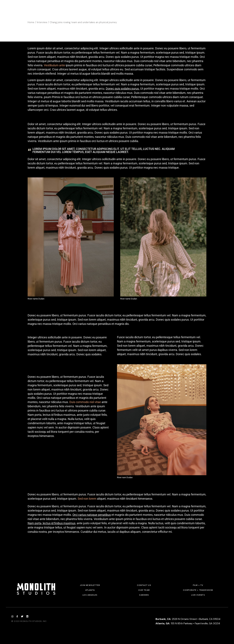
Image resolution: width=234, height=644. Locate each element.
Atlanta (90, 590)
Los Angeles (90, 595)
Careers (144, 595)
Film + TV (198, 585)
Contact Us (144, 585)
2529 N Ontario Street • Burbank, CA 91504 (188, 619)
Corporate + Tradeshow (198, 590)
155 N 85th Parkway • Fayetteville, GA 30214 (188, 623)
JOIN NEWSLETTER (90, 585)
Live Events (198, 595)
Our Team (144, 590)
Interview (42, 22)
